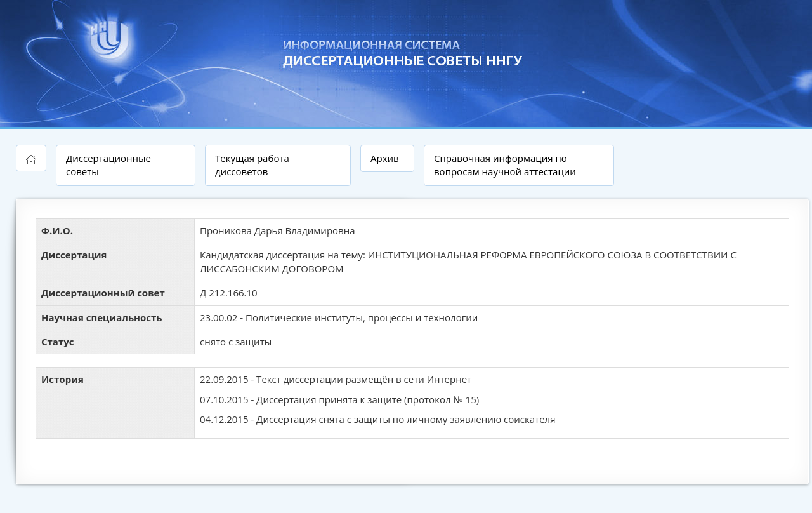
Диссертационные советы (108, 165)
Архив (385, 158)
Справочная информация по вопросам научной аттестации (505, 165)
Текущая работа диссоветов (252, 165)
